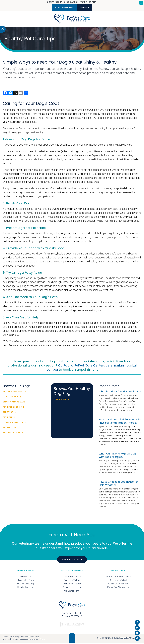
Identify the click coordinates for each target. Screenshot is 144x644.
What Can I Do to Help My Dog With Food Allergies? (117, 457)
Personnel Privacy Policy (30, 638)
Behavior (8, 413)
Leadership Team (26, 581)
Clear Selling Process (72, 585)
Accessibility (8, 641)
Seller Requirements (72, 589)
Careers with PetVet (118, 581)
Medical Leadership (26, 585)
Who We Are (26, 578)
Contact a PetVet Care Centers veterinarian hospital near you (85, 369)
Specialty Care (12, 434)
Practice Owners (63, 7)
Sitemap (35, 641)
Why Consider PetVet (72, 578)
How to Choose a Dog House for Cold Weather (118, 485)
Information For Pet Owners (118, 578)
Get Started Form (72, 592)
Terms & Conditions (22, 641)
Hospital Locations (26, 589)
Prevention (9, 429)
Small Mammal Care (14, 403)
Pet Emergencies (12, 408)
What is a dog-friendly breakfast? (120, 393)
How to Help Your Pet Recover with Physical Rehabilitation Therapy (120, 422)
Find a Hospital (71, 561)
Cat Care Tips (11, 398)
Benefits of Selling (72, 581)
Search (42, 641)
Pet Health (9, 419)
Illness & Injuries (13, 424)
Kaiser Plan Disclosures (118, 589)
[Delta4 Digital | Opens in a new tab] (72, 624)
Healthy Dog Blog (13, 393)
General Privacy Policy (11, 638)
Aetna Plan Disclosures (118, 585)
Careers (87, 7)
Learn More (60, 401)
